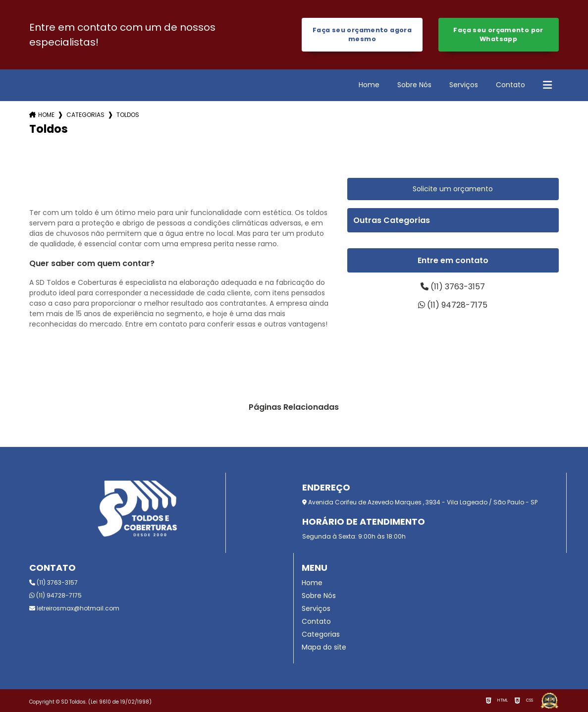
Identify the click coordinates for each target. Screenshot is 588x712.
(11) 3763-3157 (453, 287)
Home (369, 85)
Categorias (85, 115)
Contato (510, 85)
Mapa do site (324, 647)
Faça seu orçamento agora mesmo (362, 34)
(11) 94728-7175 (453, 305)
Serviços (464, 85)
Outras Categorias (392, 220)
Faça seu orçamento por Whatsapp (498, 34)
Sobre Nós (414, 85)
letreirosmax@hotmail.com (74, 608)
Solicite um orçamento (453, 189)
